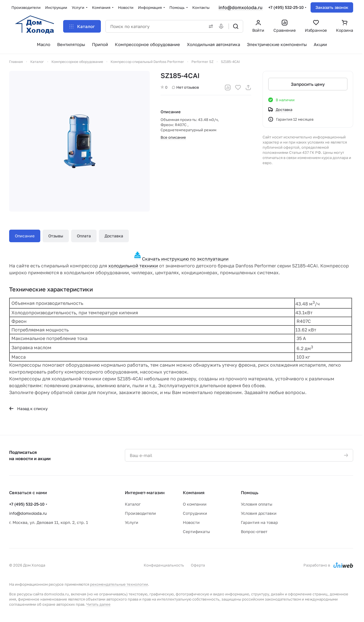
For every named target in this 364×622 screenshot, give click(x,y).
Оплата (84, 236)
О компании (195, 504)
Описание (25, 236)
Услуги (132, 522)
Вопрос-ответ (254, 531)
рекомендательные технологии (119, 584)
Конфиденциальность (164, 565)
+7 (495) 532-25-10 (286, 7)
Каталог (133, 504)
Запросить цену (308, 84)
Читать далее (98, 604)
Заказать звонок (332, 7)
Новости (191, 522)
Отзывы (56, 236)
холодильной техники (133, 266)
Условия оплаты (257, 504)
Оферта (198, 565)
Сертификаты (196, 531)
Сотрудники (195, 513)
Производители (140, 513)
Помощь (250, 492)
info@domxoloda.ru (241, 7)
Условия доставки (259, 513)
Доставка (114, 236)
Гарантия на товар (259, 522)
